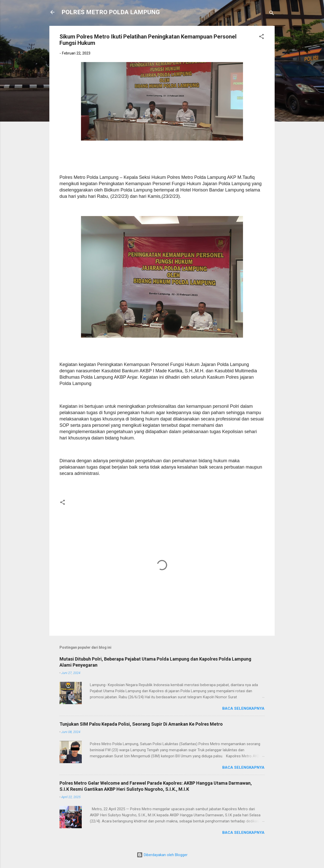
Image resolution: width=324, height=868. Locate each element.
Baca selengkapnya (243, 708)
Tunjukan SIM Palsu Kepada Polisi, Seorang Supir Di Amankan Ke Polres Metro (141, 724)
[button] (261, 37)
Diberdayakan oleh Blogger (162, 855)
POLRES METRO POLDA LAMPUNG (111, 12)
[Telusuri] (272, 14)
